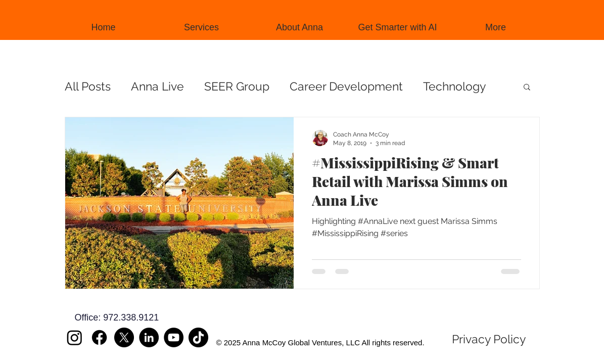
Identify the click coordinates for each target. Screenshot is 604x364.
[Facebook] (99, 337)
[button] (527, 88)
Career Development (346, 86)
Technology (454, 86)
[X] (124, 337)
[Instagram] (75, 337)
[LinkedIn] (149, 337)
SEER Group (237, 86)
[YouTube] (174, 337)
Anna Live (157, 86)
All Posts (88, 86)
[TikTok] (198, 337)
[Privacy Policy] (489, 339)
